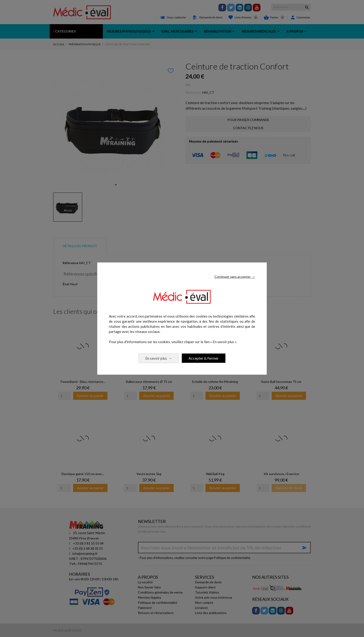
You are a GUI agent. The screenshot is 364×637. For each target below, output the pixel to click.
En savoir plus (159, 358)
